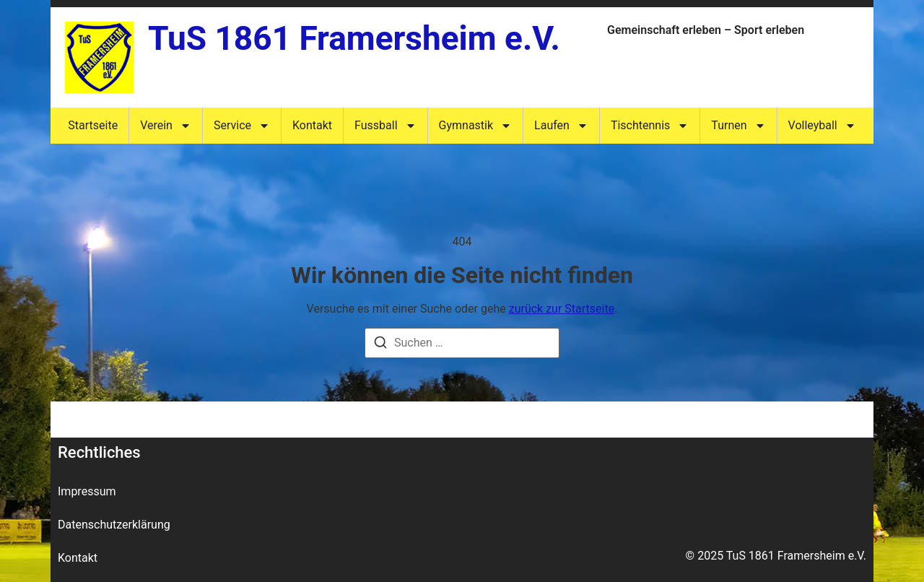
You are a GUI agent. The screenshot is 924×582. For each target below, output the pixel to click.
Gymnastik (476, 126)
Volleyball (822, 126)
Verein (166, 126)
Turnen (738, 126)
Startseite (93, 125)
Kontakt (312, 125)
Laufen (561, 126)
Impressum (87, 491)
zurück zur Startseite (562, 309)
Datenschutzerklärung (114, 525)
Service (242, 126)
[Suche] (380, 345)
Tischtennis (650, 126)
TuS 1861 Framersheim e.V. (354, 38)
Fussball (385, 126)
